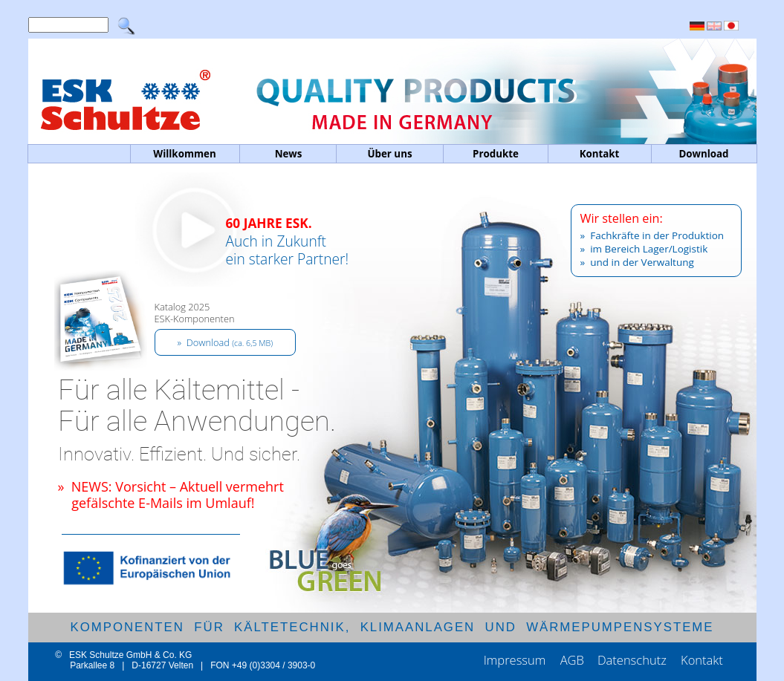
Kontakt (702, 660)
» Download (226, 342)
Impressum (516, 660)
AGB (572, 660)
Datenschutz (634, 660)
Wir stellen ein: (622, 218)
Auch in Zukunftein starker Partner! (288, 260)
